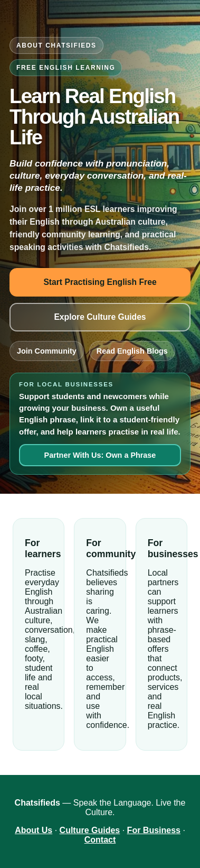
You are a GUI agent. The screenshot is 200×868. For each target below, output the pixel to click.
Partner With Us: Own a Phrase (100, 455)
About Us (34, 830)
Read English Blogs (132, 351)
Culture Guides (90, 830)
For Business (154, 830)
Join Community (47, 351)
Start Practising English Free (100, 282)
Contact (100, 840)
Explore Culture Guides (100, 317)
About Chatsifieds (56, 45)
